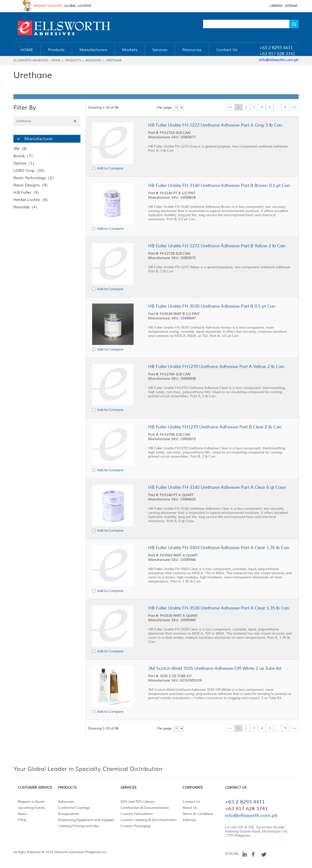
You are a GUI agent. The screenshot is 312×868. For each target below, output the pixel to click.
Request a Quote (31, 802)
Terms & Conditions (198, 814)
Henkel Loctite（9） (32, 200)
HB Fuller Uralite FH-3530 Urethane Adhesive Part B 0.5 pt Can (212, 306)
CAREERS (276, 6)
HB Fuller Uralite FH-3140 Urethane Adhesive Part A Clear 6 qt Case (217, 487)
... (277, 107)
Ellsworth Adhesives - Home (37, 60)
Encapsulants (69, 814)
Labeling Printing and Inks (78, 826)
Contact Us (191, 802)
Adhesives (93, 60)
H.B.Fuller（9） (27, 193)
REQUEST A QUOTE (48, 6)
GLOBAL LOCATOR (78, 6)
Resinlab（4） (26, 207)
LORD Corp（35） (30, 171)
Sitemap (189, 820)
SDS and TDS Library (137, 802)
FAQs (22, 820)
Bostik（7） (24, 156)
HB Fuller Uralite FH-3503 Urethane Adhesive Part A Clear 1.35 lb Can (219, 548)
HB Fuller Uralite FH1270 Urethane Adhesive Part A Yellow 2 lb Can (216, 367)
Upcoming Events (31, 808)
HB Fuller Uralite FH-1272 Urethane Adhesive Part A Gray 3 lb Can (215, 125)
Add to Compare (110, 168)
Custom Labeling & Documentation (148, 820)
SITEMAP (291, 6)
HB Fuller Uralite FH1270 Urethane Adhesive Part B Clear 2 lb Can (215, 427)
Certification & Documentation (145, 808)
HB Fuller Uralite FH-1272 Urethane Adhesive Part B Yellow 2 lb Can (217, 246)
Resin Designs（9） (32, 185)
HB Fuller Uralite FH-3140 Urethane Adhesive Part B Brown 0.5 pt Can (219, 185)
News (22, 814)
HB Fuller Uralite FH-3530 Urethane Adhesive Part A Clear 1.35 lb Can (219, 608)
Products (73, 60)
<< (230, 107)
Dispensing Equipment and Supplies (86, 820)
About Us (190, 808)
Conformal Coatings (74, 808)
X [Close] (75, 121)
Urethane (114, 60)
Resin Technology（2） (35, 178)
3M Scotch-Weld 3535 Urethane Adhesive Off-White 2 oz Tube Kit (215, 668)
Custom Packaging (135, 826)
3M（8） (21, 149)
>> (294, 107)
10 (176, 108)
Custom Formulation (137, 814)
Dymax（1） (25, 163)
